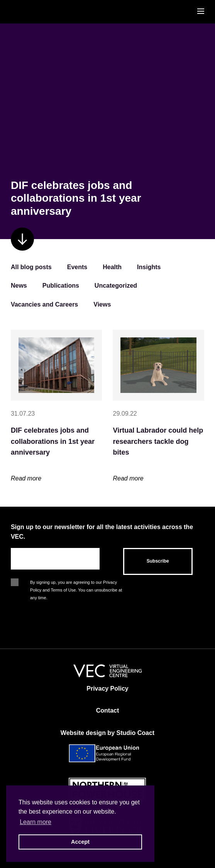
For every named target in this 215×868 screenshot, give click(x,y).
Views (102, 304)
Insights (149, 267)
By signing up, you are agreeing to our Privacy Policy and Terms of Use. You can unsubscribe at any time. (76, 583)
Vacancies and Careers (44, 304)
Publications (61, 286)
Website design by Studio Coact (107, 733)
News (19, 286)
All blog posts (31, 267)
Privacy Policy (107, 689)
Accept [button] (80, 842)
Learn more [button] (36, 822)
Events (77, 267)
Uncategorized (116, 286)
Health (112, 267)
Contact (108, 710)
